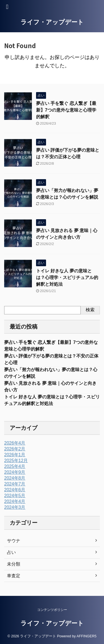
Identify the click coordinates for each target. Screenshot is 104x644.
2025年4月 (15, 466)
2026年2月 (15, 449)
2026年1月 (15, 455)
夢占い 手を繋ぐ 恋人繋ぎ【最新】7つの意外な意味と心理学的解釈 (66, 110)
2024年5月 (15, 496)
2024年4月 (15, 501)
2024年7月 (15, 484)
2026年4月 (15, 443)
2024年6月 (15, 490)
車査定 (14, 576)
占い (11, 552)
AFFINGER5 (87, 636)
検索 (90, 310)
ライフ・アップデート (52, 22)
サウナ (14, 541)
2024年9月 (15, 472)
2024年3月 (15, 507)
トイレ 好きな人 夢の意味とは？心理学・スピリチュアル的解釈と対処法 (67, 277)
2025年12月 (16, 461)
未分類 (14, 564)
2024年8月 (15, 478)
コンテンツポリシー (52, 610)
